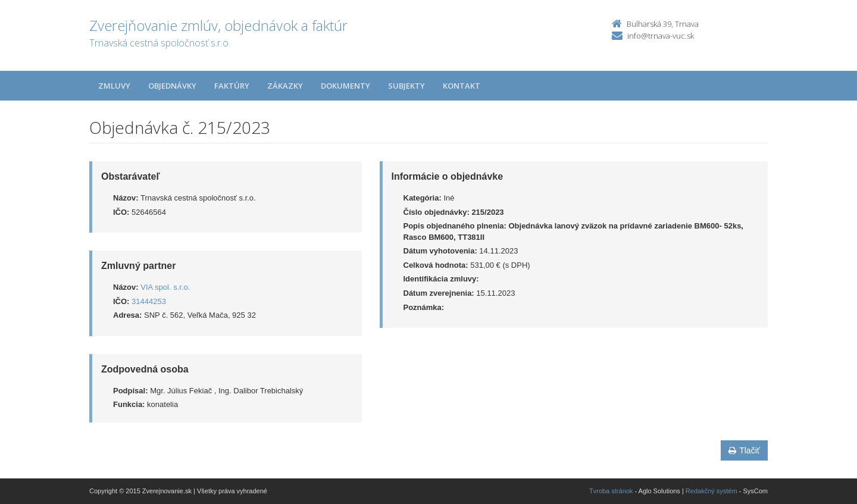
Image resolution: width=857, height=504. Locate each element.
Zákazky (285, 86)
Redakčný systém (711, 491)
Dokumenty (345, 86)
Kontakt (462, 86)
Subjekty (406, 86)
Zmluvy (114, 86)
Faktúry (232, 86)
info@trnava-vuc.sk (661, 36)
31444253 (149, 301)
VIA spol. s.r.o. (165, 287)
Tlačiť (744, 450)
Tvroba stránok (611, 491)
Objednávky (172, 86)
